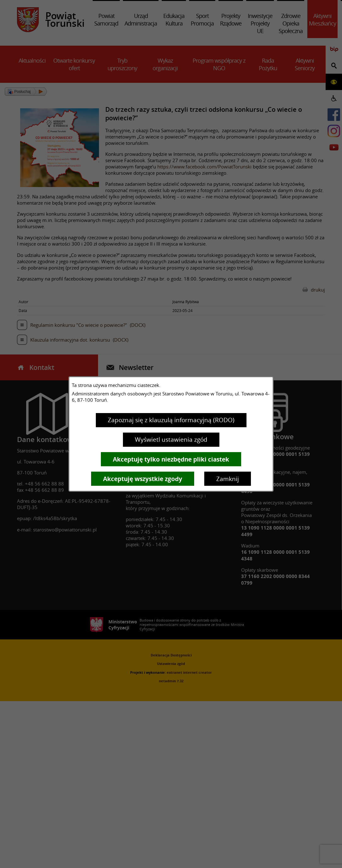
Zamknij (228, 479)
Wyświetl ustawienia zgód (171, 440)
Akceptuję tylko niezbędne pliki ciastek (171, 459)
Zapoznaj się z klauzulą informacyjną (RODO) (171, 420)
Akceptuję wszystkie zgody (143, 479)
